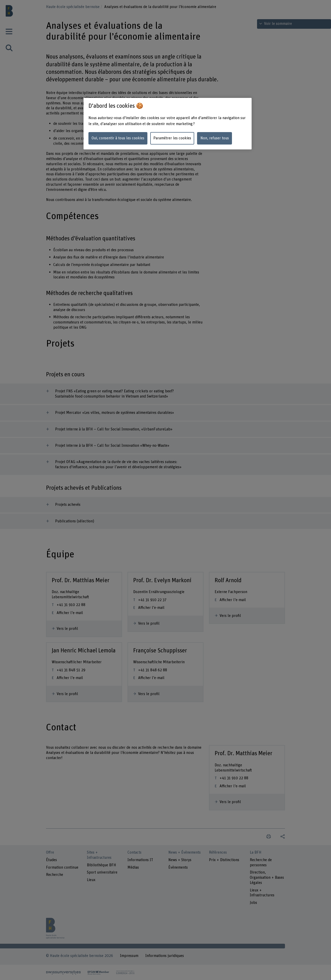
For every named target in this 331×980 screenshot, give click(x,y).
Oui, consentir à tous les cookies (118, 138)
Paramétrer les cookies (172, 138)
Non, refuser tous (215, 138)
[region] (168, 124)
